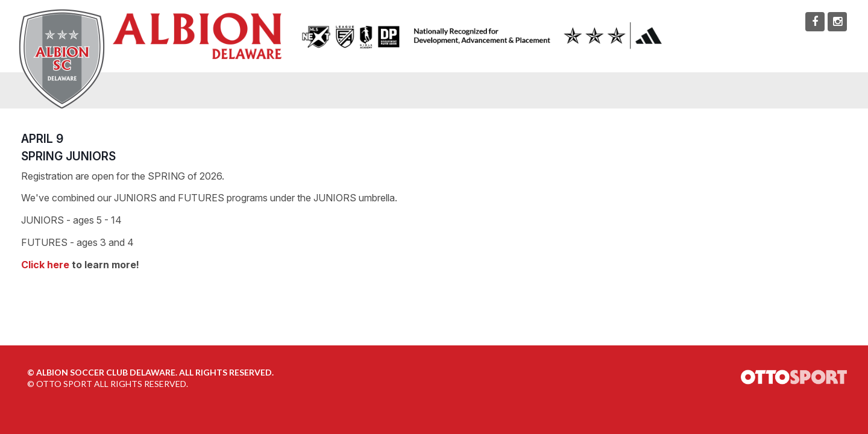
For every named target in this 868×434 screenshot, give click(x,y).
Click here (45, 265)
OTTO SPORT (64, 384)
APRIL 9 (42, 139)
